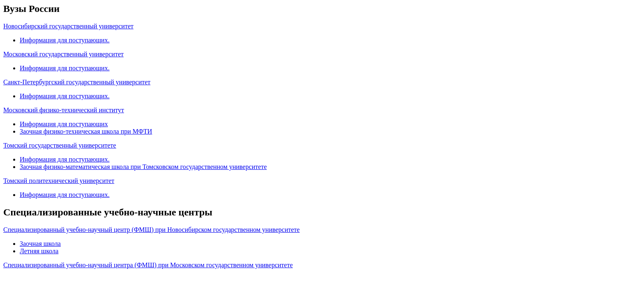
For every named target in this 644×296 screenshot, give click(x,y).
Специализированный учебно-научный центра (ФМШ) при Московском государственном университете (148, 265)
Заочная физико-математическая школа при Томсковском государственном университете (143, 167)
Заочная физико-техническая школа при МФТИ (86, 131)
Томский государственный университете (60, 145)
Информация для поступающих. (65, 40)
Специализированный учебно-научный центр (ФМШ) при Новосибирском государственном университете (152, 230)
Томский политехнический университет (59, 181)
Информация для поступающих (64, 124)
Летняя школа (39, 251)
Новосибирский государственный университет (68, 26)
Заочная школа (40, 244)
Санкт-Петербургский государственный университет (77, 82)
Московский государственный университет (63, 54)
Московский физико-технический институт (64, 110)
